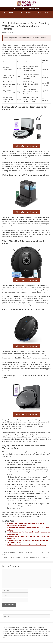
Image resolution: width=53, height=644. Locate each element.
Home (3, 12)
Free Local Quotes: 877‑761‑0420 (26, 9)
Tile (46, 12)
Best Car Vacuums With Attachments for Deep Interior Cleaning (26, 557)
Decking (5, 16)
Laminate (11, 12)
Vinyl (20, 12)
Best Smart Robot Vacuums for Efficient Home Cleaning (26, 545)
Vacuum (14, 16)
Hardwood (29, 12)
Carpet (38, 12)
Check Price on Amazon (26, 146)
